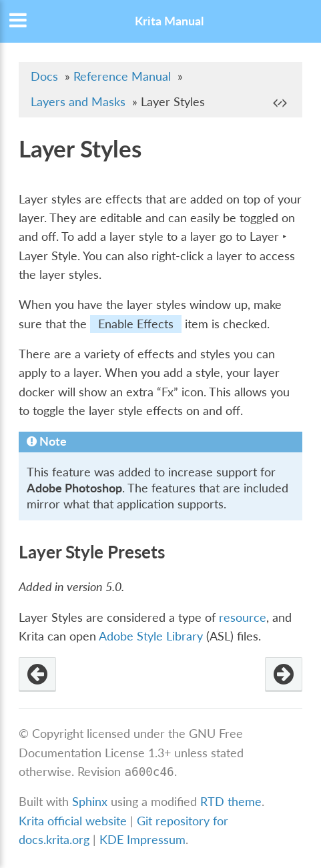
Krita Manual (169, 21)
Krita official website (73, 821)
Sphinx (90, 802)
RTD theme (231, 802)
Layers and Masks (78, 102)
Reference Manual (122, 76)
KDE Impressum (142, 840)
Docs (44, 76)
